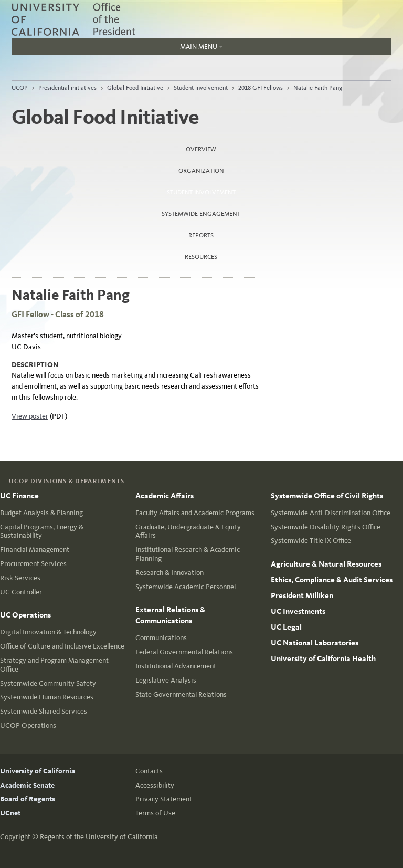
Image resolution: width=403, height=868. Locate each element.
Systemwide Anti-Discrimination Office (331, 513)
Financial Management (35, 550)
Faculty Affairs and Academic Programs (195, 513)
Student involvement (201, 88)
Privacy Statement (164, 799)
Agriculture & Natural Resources (326, 564)
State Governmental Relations (181, 694)
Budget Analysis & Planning (41, 513)
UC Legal (286, 627)
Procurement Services (33, 564)
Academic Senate (27, 785)
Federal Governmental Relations (184, 652)
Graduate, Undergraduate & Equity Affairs (188, 531)
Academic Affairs (165, 496)
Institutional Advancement (176, 666)
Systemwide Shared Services (44, 711)
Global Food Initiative (135, 88)
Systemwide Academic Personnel (185, 587)
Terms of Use (155, 813)
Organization (201, 171)
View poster (30, 416)
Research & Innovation (169, 573)
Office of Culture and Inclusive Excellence (62, 646)
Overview (201, 149)
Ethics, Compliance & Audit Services (332, 580)
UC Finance (19, 496)
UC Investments (298, 611)
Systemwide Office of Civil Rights (327, 496)
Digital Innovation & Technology (48, 632)
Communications (161, 638)
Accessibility (155, 785)
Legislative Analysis (166, 680)
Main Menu (117, 49)
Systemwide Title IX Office (311, 541)
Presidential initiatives (67, 88)
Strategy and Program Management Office (54, 665)
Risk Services (20, 578)
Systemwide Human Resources (47, 697)
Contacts (149, 771)
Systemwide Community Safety (48, 683)
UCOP (20, 88)
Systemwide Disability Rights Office (326, 527)
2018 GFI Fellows (261, 88)
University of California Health (323, 658)
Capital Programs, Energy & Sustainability (42, 531)
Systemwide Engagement (201, 214)
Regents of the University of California (99, 837)
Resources (201, 257)
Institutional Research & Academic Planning (188, 554)
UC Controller (21, 592)
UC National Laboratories (315, 643)
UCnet (10, 813)
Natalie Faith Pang (318, 88)
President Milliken (302, 595)
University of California (38, 771)
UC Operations (25, 615)
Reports (201, 235)
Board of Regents (28, 799)
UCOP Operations (28, 725)
